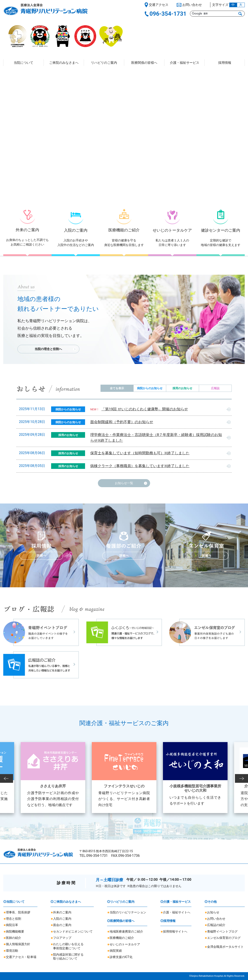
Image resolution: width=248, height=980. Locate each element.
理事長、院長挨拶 (18, 912)
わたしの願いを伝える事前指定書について (68, 946)
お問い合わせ (216, 919)
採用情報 (225, 63)
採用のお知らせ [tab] (182, 388)
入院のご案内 (62, 919)
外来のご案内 (62, 912)
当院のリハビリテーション (128, 912)
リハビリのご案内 (104, 63)
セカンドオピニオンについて (73, 931)
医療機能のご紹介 (122, 938)
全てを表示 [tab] (117, 388)
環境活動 (12, 951)
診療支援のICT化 (121, 957)
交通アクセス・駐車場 (21, 957)
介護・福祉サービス (185, 63)
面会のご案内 (62, 925)
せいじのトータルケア (125, 944)
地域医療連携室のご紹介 (126, 931)
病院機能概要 (15, 931)
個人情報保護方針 (18, 944)
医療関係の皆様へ (144, 63)
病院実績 (116, 951)
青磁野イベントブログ (222, 931)
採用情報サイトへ (175, 931)
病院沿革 (12, 925)
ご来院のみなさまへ (64, 63)
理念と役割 (13, 919)
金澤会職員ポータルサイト (225, 947)
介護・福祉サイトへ (177, 912)
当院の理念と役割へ (48, 349)
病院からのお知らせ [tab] (150, 388)
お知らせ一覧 (124, 483)
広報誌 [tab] (215, 388)
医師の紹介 (13, 938)
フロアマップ (62, 938)
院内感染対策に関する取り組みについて (68, 956)
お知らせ (213, 912)
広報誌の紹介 (216, 925)
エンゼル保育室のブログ (224, 938)
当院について (23, 63)
